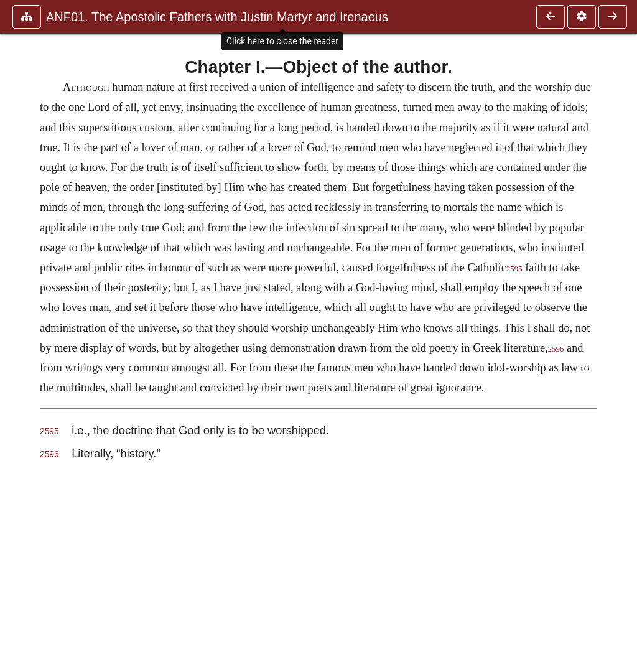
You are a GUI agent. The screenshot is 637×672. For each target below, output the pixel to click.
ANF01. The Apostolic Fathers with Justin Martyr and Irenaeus (217, 17)
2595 (514, 269)
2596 (556, 349)
